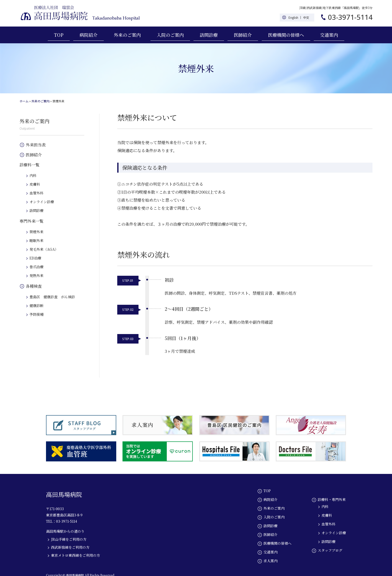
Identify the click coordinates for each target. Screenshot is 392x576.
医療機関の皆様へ (286, 35)
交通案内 (329, 35)
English (293, 17)
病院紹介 (88, 35)
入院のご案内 (170, 35)
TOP (59, 35)
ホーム (24, 101)
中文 (306, 17)
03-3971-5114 (350, 17)
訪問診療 (209, 35)
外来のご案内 (127, 35)
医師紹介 (243, 35)
